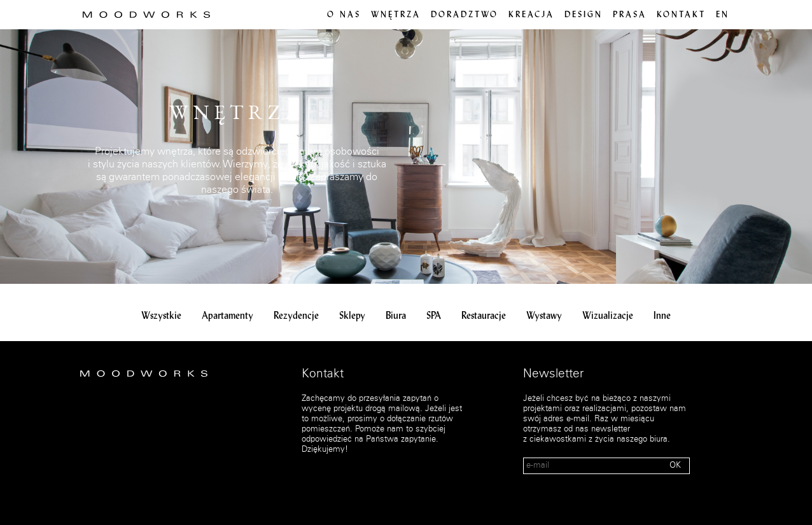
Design (584, 15)
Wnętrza (396, 15)
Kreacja (531, 15)
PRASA (630, 15)
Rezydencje (296, 316)
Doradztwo (465, 15)
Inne (662, 316)
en (723, 15)
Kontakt (681, 15)
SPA (434, 316)
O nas (344, 15)
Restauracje (484, 316)
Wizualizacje (608, 316)
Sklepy (352, 316)
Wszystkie (161, 316)
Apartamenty (227, 316)
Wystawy (544, 316)
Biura (396, 316)
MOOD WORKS (146, 15)
